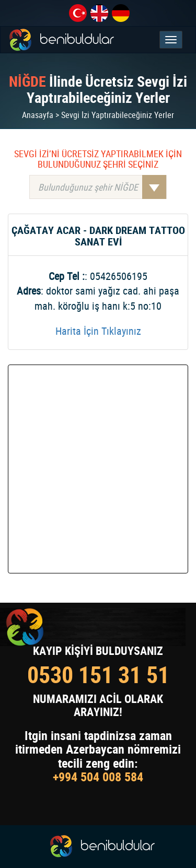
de (121, 13)
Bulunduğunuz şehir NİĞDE (102, 187)
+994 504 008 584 (98, 777)
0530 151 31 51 (98, 675)
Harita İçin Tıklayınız (98, 331)
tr (78, 13)
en (99, 13)
